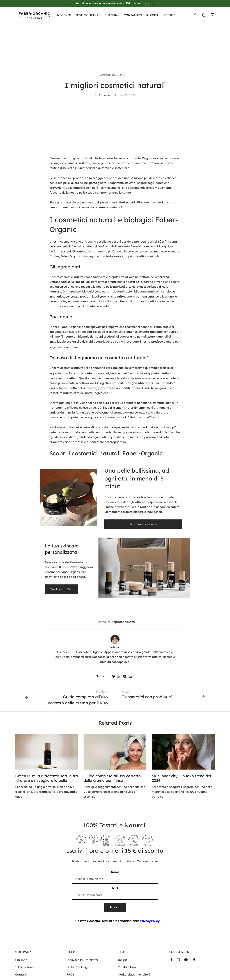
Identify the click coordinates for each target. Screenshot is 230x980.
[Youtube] (186, 960)
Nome (115, 877)
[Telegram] (125, 676)
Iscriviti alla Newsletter (82, 960)
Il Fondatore (24, 967)
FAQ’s (71, 974)
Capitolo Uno (127, 967)
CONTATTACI (133, 15)
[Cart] (213, 15)
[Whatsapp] (119, 676)
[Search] (204, 15)
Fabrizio (104, 95)
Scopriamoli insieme (143, 524)
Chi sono (21, 960)
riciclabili (88, 342)
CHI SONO (112, 15)
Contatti (21, 974)
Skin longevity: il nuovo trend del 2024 (181, 778)
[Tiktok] (194, 960)
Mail (115, 893)
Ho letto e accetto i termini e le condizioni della (115, 921)
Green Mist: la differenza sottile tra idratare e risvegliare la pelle (47, 778)
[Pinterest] (113, 676)
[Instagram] (178, 960)
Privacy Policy (150, 921)
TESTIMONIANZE (88, 15)
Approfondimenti (115, 75)
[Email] (131, 676)
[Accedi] (195, 15)
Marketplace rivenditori (134, 974)
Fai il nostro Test (61, 589)
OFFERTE (169, 15)
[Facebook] (108, 676)
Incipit (122, 960)
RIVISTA (152, 15)
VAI (149, 4)
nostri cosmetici (63, 368)
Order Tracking (77, 967)
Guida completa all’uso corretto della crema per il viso (112, 778)
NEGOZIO (64, 15)
